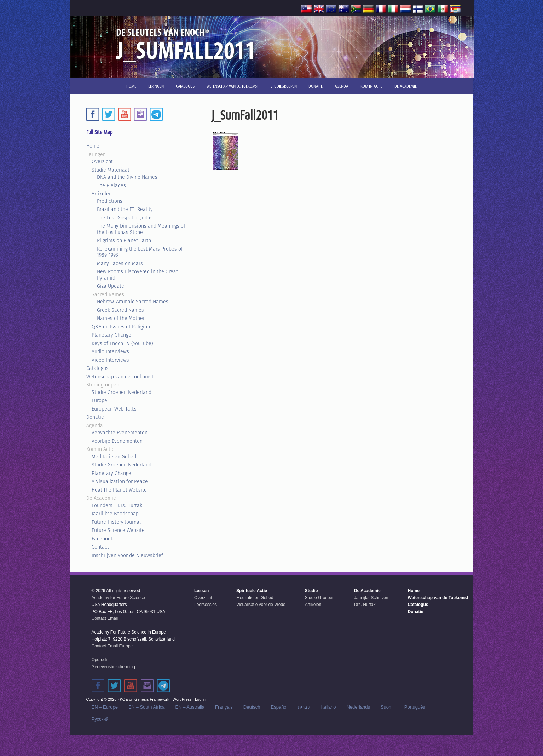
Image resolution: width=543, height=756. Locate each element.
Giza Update (111, 286)
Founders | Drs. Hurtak (117, 505)
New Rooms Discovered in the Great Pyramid (137, 275)
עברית (304, 707)
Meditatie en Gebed (114, 457)
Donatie (95, 417)
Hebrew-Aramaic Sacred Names (133, 302)
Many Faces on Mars (120, 263)
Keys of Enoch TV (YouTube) (122, 343)
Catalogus (97, 368)
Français (224, 707)
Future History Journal (116, 522)
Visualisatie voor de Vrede (261, 605)
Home (93, 146)
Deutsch (252, 707)
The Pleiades (111, 185)
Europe (99, 400)
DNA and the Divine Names (127, 177)
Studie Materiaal (110, 170)
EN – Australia (190, 707)
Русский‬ (100, 719)
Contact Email (105, 618)
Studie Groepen (320, 598)
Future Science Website (118, 530)
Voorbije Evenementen (117, 441)
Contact (100, 547)
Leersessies (206, 605)
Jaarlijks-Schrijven (371, 598)
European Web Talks (114, 409)
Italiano (328, 707)
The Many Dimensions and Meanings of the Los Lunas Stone (141, 229)
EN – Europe (105, 707)
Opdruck (100, 660)
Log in (200, 699)
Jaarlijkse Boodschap (115, 514)
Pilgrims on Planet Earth (124, 240)
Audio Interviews (110, 351)
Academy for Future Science (118, 598)
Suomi (387, 707)
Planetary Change (111, 335)
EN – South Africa (147, 707)
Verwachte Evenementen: (120, 433)
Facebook (102, 539)
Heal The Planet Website (119, 490)
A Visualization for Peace (120, 481)
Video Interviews (110, 360)
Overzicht (102, 161)
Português (415, 707)
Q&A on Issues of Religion (121, 327)
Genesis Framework (152, 699)
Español (279, 707)
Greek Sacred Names (120, 310)
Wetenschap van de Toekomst (120, 377)
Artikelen (102, 194)
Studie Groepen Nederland (122, 392)
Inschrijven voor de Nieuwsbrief (127, 555)
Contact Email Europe (112, 646)
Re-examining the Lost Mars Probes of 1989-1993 (140, 252)
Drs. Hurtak (365, 605)
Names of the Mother (121, 318)
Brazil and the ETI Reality (125, 209)
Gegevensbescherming (113, 667)
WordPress (182, 699)
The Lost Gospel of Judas (125, 218)
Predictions (110, 201)
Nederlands (358, 707)
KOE (124, 699)
